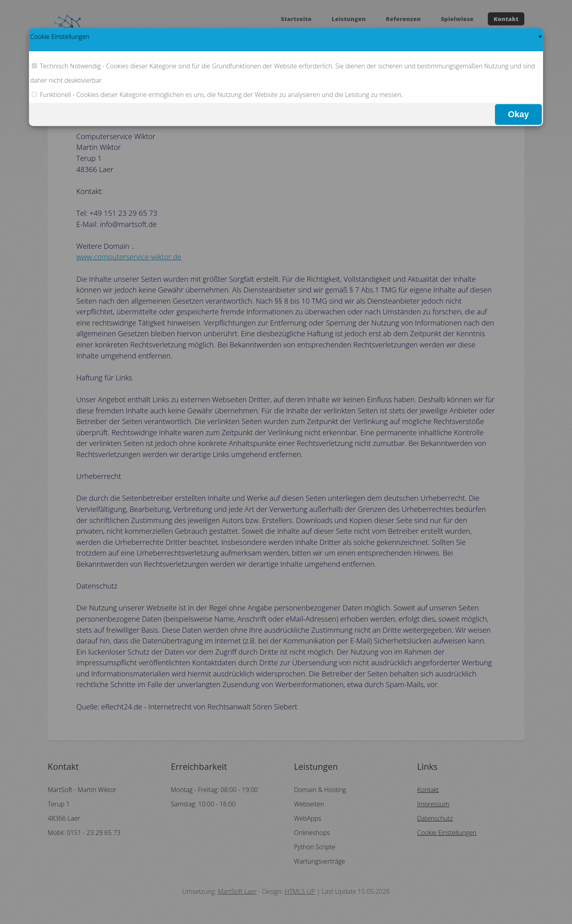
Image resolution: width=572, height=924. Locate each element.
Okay (519, 114)
